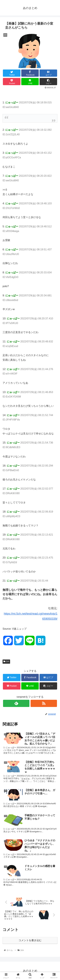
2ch (6, 661)
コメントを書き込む (30, 940)
